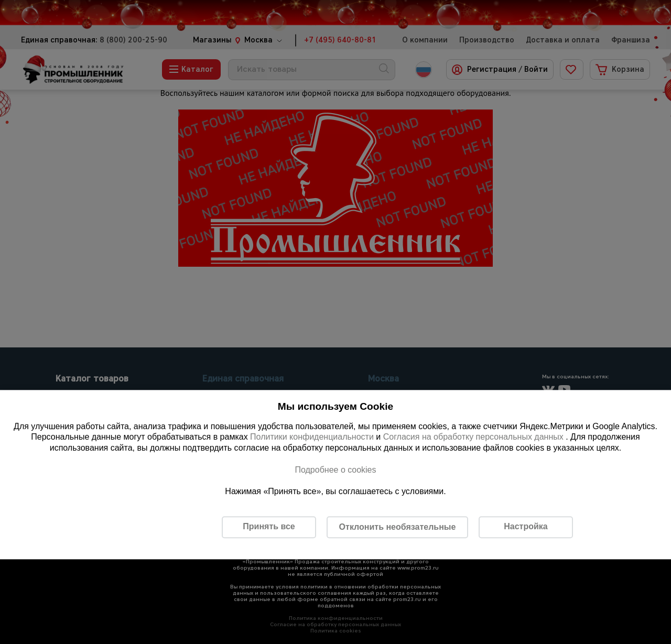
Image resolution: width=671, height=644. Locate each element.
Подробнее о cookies (335, 470)
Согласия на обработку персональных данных (475, 437)
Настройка (526, 527)
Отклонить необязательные (398, 527)
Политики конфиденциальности (312, 437)
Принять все (269, 527)
